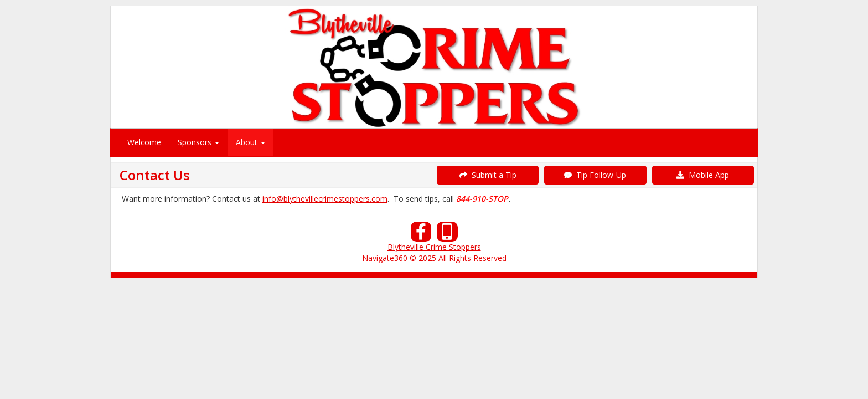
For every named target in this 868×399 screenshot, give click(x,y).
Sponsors (198, 142)
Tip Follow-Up (595, 175)
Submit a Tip (488, 175)
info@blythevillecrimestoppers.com (325, 199)
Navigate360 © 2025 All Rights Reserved (434, 258)
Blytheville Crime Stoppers (434, 247)
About (250, 142)
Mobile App (703, 175)
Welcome (144, 142)
